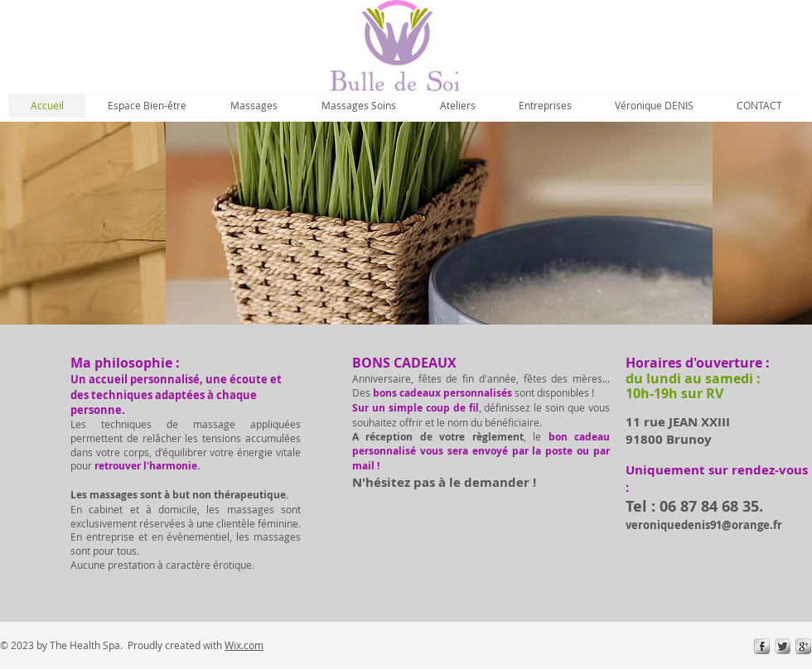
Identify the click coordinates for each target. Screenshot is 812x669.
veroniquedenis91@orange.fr (704, 525)
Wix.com (244, 645)
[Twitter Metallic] (783, 646)
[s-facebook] (762, 646)
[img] (439, 223)
